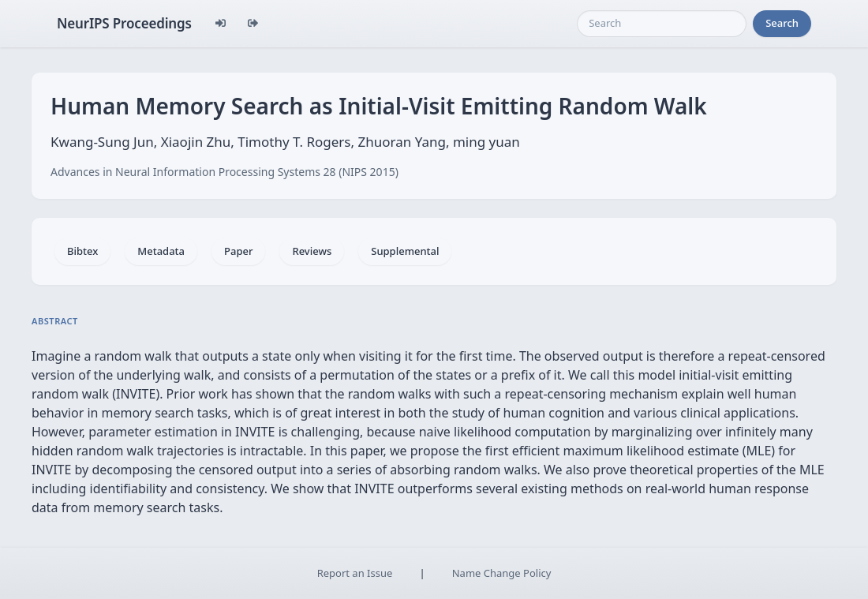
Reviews (312, 251)
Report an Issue (355, 573)
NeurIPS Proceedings (124, 23)
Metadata (161, 251)
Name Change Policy (502, 573)
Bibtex (82, 251)
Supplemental (405, 251)
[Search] (662, 24)
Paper (238, 251)
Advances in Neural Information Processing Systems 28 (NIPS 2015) (224, 172)
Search (782, 23)
